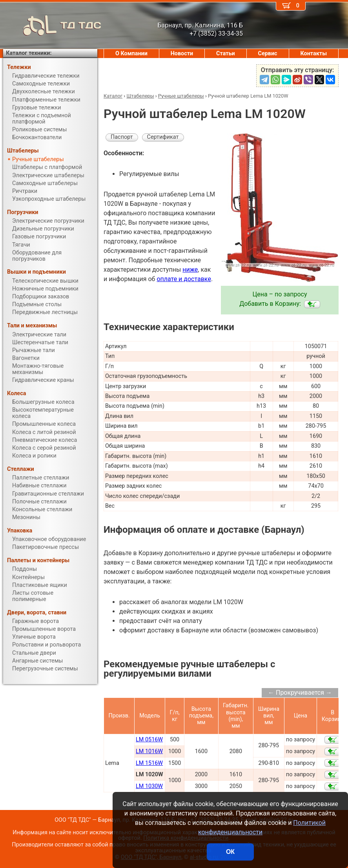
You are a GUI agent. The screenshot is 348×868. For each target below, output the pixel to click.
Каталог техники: (29, 53)
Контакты (313, 54)
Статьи (226, 54)
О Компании (131, 54)
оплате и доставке (184, 279)
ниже (190, 270)
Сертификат (163, 137)
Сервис (268, 54)
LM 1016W (149, 751)
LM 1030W (149, 786)
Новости (182, 54)
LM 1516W (149, 763)
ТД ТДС (52, 25)
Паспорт (122, 137)
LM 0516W (149, 740)
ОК (230, 852)
